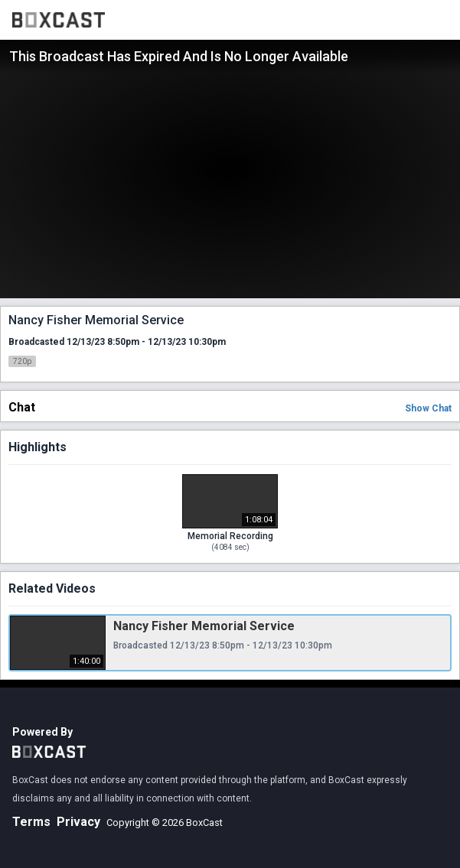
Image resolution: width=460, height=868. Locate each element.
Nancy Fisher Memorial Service (204, 626)
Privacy (78, 822)
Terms (31, 822)
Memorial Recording (230, 536)
